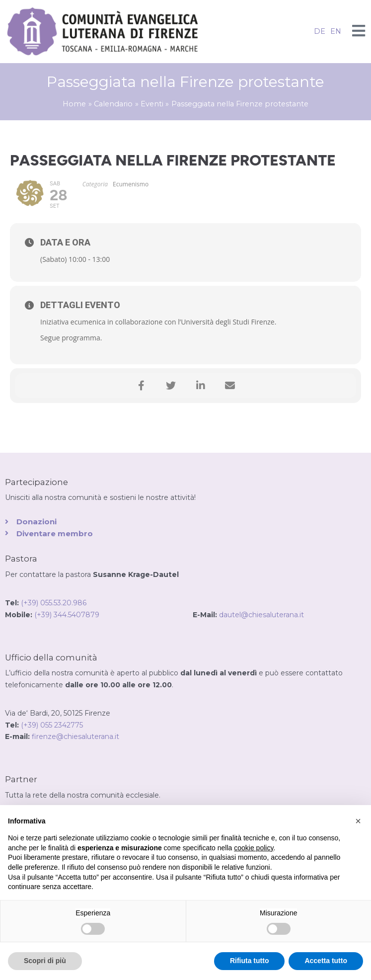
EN (336, 31)
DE (320, 31)
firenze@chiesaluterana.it (75, 736)
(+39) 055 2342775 (52, 725)
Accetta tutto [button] (326, 961)
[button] (358, 821)
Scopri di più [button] (45, 961)
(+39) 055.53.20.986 (54, 603)
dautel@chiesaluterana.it (261, 615)
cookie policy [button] (254, 848)
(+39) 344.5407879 (113, 615)
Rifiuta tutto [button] (250, 961)
